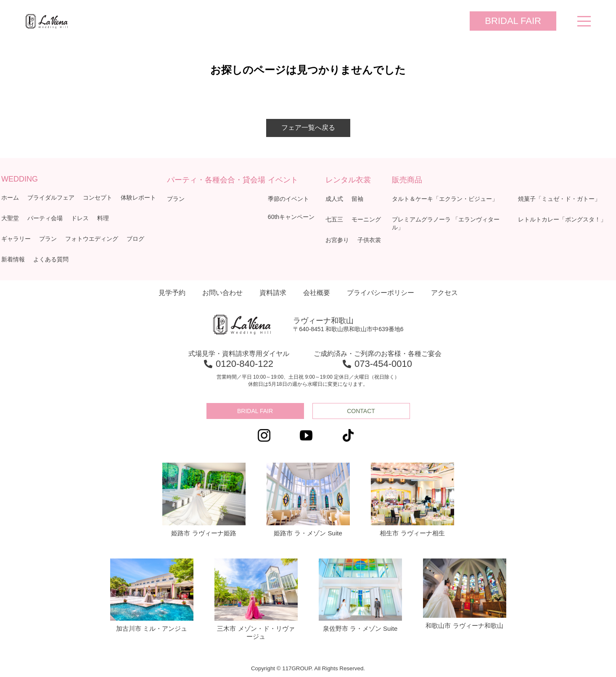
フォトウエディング (92, 239)
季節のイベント (288, 199)
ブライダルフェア (51, 198)
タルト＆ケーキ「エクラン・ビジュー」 (445, 199)
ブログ (135, 239)
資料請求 (273, 293)
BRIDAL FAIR (513, 21)
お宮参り (337, 240)
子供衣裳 (369, 240)
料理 (103, 218)
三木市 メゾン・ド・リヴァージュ (256, 599)
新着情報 (13, 259)
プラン (48, 239)
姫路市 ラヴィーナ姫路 (204, 500)
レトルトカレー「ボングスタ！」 (562, 219)
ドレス (80, 218)
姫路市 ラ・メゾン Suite (308, 500)
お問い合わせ (222, 293)
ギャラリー (16, 239)
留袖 (357, 199)
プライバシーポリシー (381, 293)
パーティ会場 (45, 218)
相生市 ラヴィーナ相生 (412, 500)
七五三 (334, 219)
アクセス (444, 293)
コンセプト (98, 198)
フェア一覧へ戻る (308, 128)
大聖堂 (10, 218)
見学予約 (172, 293)
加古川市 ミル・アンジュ (152, 595)
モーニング (366, 219)
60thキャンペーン (291, 217)
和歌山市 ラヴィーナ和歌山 (465, 594)
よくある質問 (51, 259)
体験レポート (138, 198)
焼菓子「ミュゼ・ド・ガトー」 (559, 199)
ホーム (10, 198)
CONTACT (361, 411)
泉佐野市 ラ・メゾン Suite (360, 595)
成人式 (334, 199)
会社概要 (317, 293)
